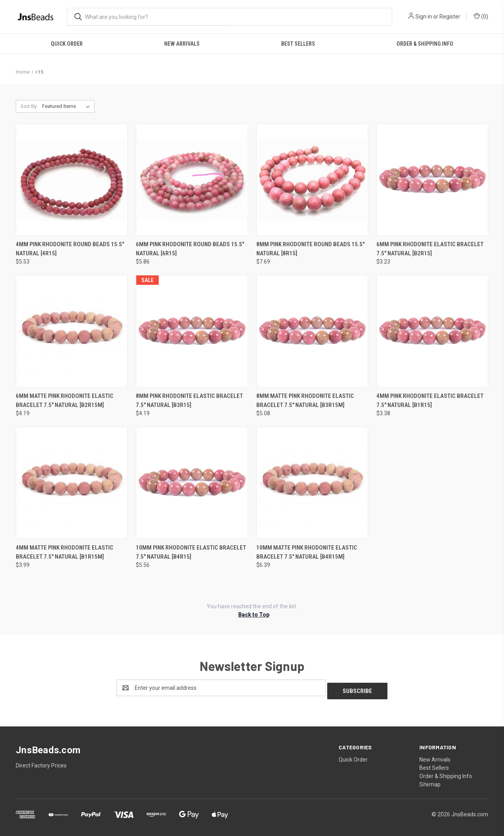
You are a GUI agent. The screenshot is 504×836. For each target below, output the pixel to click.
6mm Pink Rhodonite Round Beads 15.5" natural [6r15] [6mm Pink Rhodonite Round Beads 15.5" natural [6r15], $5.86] (190, 249)
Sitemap (430, 781)
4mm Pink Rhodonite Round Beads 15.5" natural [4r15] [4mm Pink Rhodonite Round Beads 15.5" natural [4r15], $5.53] (70, 249)
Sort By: (29, 106)
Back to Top (254, 615)
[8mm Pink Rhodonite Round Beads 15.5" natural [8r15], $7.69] (312, 180)
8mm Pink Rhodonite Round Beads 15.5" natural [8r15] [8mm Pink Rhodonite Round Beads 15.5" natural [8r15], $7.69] (310, 249)
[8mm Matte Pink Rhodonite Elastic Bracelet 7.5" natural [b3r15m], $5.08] (312, 331)
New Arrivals (182, 44)
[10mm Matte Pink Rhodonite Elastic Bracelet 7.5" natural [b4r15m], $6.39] (312, 483)
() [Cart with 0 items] (481, 16)
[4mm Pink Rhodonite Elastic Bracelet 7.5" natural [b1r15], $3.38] (432, 331)
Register (450, 17)
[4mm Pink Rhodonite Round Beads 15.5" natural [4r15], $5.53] (72, 180)
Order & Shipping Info (425, 44)
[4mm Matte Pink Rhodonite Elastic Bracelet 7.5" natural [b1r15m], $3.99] (72, 483)
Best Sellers (298, 44)
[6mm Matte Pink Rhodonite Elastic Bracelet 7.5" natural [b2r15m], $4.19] (72, 331)
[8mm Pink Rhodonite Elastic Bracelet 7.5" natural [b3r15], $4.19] (192, 331)
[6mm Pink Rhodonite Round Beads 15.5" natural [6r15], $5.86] (192, 180)
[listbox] (68, 106)
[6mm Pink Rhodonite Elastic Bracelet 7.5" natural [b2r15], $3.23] (432, 180)
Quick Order (67, 44)
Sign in (424, 17)
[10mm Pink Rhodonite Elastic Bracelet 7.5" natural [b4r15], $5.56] (192, 483)
